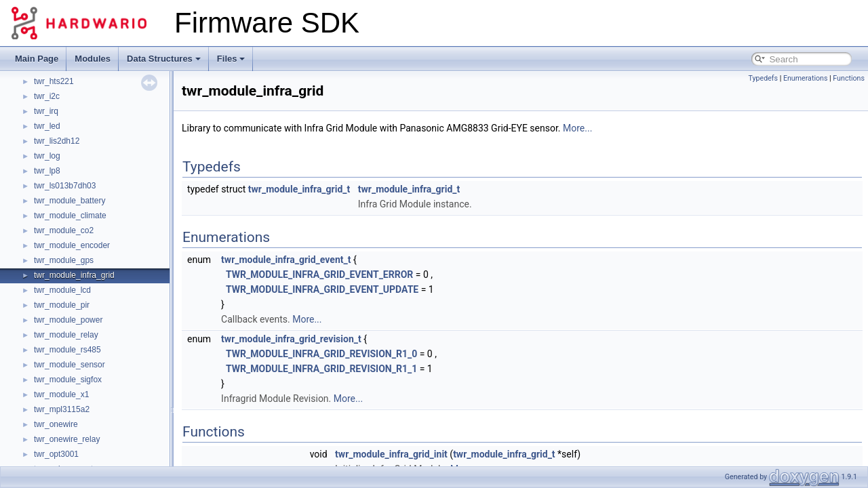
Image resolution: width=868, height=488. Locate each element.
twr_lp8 (47, 171)
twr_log (47, 156)
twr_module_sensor (70, 365)
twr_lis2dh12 (57, 141)
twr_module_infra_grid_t (299, 189)
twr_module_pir (62, 305)
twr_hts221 (54, 81)
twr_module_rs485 (67, 350)
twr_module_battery (70, 201)
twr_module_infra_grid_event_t (286, 260)
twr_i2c (47, 96)
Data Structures (164, 59)
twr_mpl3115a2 (62, 409)
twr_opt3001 (56, 454)
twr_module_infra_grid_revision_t (291, 339)
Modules (93, 59)
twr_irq (46, 111)
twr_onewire (56, 424)
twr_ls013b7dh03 (65, 186)
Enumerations (806, 78)
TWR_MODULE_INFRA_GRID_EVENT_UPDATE (322, 289)
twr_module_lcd (62, 290)
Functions (849, 78)
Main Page (37, 59)
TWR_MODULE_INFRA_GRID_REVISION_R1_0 (321, 354)
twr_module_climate (70, 216)
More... (577, 128)
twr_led (47, 126)
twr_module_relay (66, 335)
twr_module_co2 (64, 230)
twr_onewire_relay (67, 439)
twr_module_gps (64, 260)
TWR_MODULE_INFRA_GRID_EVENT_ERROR (319, 274)
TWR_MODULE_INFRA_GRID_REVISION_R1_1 (321, 369)
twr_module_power (68, 320)
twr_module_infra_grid (74, 275)
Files (231, 59)
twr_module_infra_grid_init (391, 454)
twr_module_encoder (72, 245)
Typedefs (763, 78)
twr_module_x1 (61, 394)
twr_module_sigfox (68, 380)
